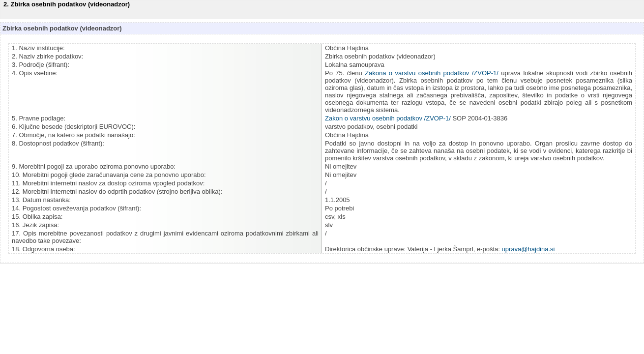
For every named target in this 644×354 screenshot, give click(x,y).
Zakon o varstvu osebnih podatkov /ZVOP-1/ (388, 118)
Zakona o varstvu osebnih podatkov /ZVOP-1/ (432, 73)
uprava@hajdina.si (528, 249)
